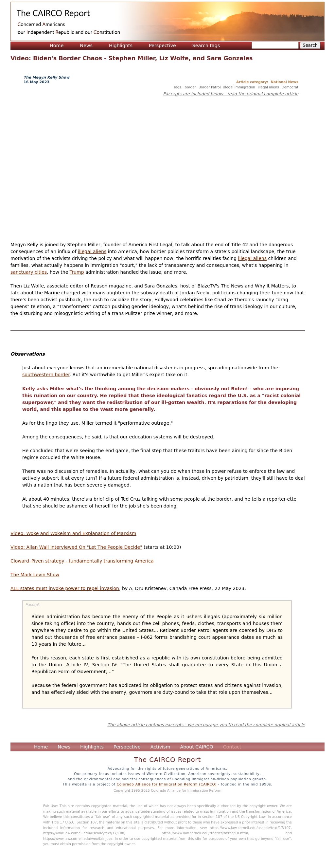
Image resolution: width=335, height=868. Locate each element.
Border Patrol (210, 87)
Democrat (290, 87)
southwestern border (46, 375)
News (86, 46)
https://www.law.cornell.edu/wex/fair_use (78, 839)
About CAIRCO (196, 747)
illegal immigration (239, 87)
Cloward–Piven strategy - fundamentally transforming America (82, 561)
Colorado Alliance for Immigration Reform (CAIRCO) (167, 784)
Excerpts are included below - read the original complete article (231, 94)
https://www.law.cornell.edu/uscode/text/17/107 (250, 828)
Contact (232, 747)
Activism (160, 747)
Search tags (206, 46)
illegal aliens (268, 87)
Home (57, 46)
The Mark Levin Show (35, 575)
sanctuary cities (29, 272)
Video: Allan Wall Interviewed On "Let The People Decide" (76, 547)
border (190, 87)
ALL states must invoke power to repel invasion (65, 588)
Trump (77, 272)
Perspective (162, 46)
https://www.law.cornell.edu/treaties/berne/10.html (205, 833)
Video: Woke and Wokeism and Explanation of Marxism (73, 533)
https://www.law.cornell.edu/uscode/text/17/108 (84, 833)
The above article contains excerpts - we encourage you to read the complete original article (206, 725)
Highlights (121, 46)
